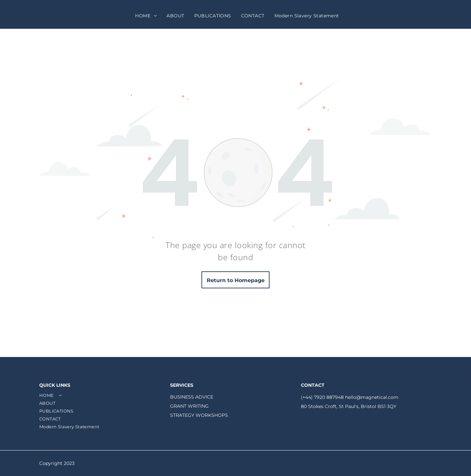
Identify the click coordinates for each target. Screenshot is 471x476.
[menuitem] (146, 16)
